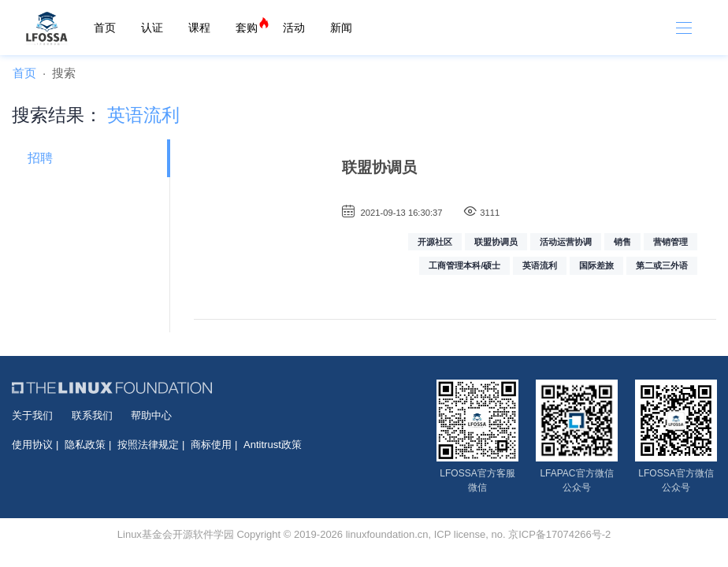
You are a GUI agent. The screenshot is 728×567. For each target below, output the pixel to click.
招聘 (40, 158)
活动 (294, 28)
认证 (152, 28)
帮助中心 (151, 415)
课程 (199, 28)
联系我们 (92, 415)
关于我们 (32, 415)
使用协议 (32, 445)
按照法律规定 (148, 445)
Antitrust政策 (273, 445)
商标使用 (211, 445)
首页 (105, 28)
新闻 (341, 28)
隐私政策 (85, 445)
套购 (247, 28)
